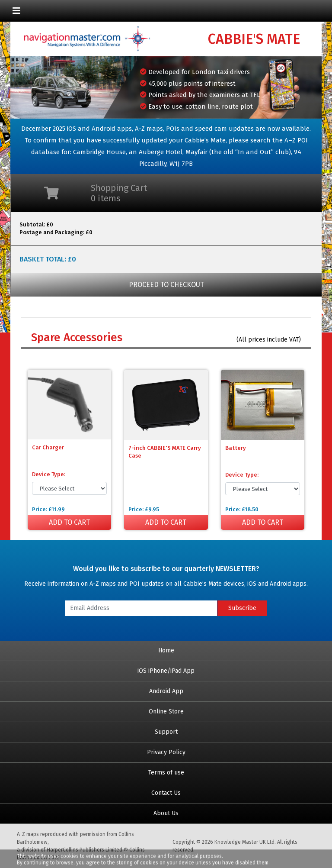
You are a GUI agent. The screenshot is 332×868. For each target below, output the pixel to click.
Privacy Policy (166, 752)
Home (166, 650)
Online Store (166, 712)
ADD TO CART (69, 522)
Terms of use (166, 773)
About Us (166, 813)
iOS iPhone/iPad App (166, 671)
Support (166, 732)
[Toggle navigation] (16, 11)
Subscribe (242, 608)
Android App (166, 691)
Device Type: (49, 474)
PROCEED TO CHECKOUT (166, 285)
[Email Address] (141, 608)
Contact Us (166, 793)
